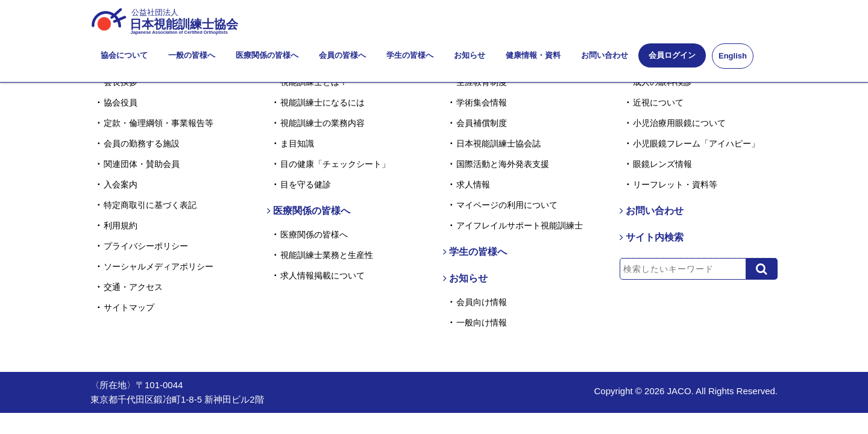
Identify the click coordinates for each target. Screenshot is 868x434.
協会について (124, 55)
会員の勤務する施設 (142, 143)
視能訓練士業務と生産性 (327, 255)
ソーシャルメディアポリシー (159, 266)
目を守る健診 (306, 184)
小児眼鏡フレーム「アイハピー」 (696, 143)
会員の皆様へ (342, 55)
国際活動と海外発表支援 (503, 164)
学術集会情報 (482, 102)
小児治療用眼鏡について (679, 123)
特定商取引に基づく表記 (150, 205)
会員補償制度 (482, 123)
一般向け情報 (482, 322)
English (733, 56)
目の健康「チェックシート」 (335, 164)
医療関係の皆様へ (267, 55)
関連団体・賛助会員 (142, 164)
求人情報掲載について (322, 275)
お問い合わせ (605, 55)
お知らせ (470, 55)
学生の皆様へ (410, 55)
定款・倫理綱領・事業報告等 (159, 123)
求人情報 (473, 184)
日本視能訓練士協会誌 (498, 143)
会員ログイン (672, 55)
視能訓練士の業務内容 (322, 123)
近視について (658, 102)
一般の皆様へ (192, 55)
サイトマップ (129, 307)
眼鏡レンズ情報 (662, 164)
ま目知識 (297, 143)
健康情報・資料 (533, 55)
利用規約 (121, 225)
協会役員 (121, 102)
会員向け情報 (482, 302)
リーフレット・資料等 (675, 184)
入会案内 (121, 184)
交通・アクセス (133, 287)
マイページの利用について (507, 205)
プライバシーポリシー (146, 246)
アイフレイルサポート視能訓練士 (520, 225)
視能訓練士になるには (322, 102)
